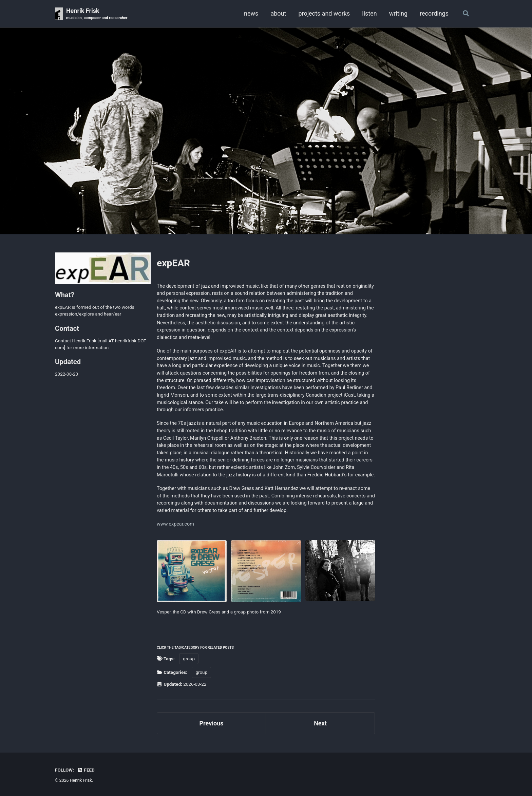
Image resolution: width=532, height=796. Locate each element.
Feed (86, 770)
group (189, 659)
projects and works (324, 13)
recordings (434, 13)
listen (369, 13)
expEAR (173, 263)
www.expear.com (175, 524)
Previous (212, 723)
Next (320, 723)
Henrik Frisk (97, 14)
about (278, 13)
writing (398, 13)
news (251, 13)
